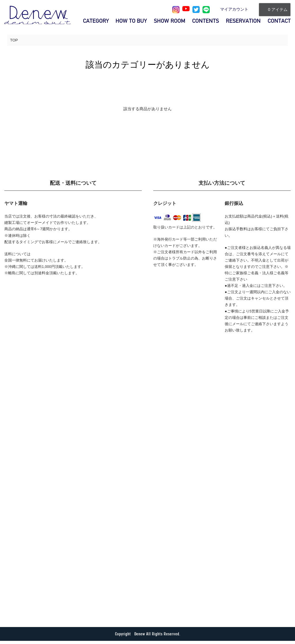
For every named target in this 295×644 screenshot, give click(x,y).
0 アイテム (275, 9)
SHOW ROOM (170, 21)
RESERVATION (243, 21)
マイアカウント (234, 9)
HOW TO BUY (131, 21)
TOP (14, 40)
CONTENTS (206, 21)
